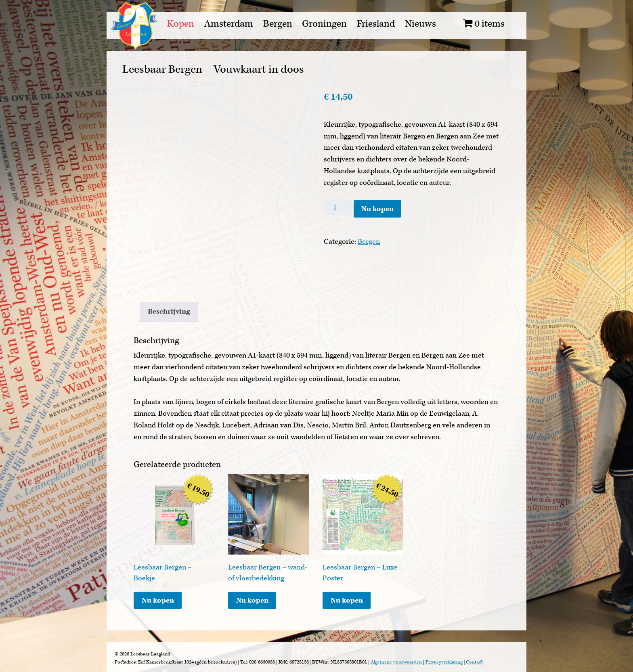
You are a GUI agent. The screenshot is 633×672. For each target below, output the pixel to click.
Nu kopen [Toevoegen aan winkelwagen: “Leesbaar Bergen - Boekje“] (158, 600)
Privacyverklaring (444, 662)
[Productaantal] (338, 207)
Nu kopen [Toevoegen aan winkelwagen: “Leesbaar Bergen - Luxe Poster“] (347, 600)
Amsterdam (229, 24)
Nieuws (420, 24)
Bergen (278, 24)
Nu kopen (377, 209)
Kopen (181, 24)
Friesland (376, 24)
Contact (474, 662)
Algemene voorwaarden (396, 662)
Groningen (324, 24)
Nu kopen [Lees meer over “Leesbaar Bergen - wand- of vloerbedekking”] (252, 600)
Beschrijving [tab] (169, 311)
